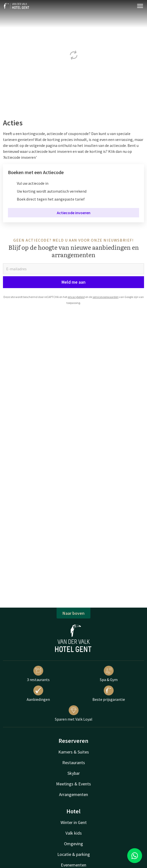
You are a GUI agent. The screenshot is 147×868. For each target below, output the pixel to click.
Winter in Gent (74, 822)
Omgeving (73, 844)
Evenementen (73, 865)
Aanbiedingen (38, 694)
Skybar (74, 773)
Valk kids (74, 833)
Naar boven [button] (73, 613)
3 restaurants (38, 674)
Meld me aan (73, 282)
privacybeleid (76, 297)
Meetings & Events (73, 784)
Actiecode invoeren (74, 213)
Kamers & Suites (74, 752)
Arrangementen (73, 794)
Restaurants (74, 763)
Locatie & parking (74, 854)
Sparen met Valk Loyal (74, 713)
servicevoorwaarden (106, 297)
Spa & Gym (109, 674)
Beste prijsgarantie (109, 694)
